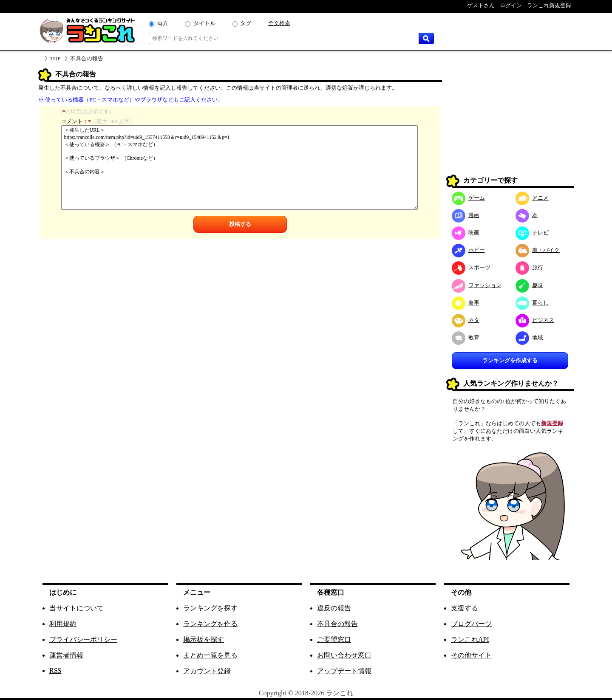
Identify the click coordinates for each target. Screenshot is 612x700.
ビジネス (535, 320)
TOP (55, 58)
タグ (246, 23)
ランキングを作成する (510, 360)
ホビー (468, 250)
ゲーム (468, 198)
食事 (466, 303)
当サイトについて (76, 608)
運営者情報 (66, 655)
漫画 (466, 215)
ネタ (466, 320)
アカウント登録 (207, 671)
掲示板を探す (204, 639)
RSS (55, 670)
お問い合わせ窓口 (344, 655)
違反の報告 (334, 608)
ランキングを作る (210, 624)
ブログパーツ (471, 624)
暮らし (532, 303)
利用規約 (63, 624)
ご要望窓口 (334, 639)
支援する (465, 608)
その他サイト (471, 655)
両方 (163, 23)
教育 (466, 337)
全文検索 (279, 23)
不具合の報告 (337, 624)
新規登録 (552, 423)
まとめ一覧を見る (210, 655)
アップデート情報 (344, 671)
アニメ (532, 198)
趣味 (529, 285)
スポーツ (471, 267)
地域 (529, 337)
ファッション (477, 285)
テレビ (532, 233)
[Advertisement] (510, 121)
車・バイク (538, 250)
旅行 (529, 267)
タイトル (204, 23)
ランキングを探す (210, 608)
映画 (466, 233)
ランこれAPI (470, 639)
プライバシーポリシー (83, 639)
